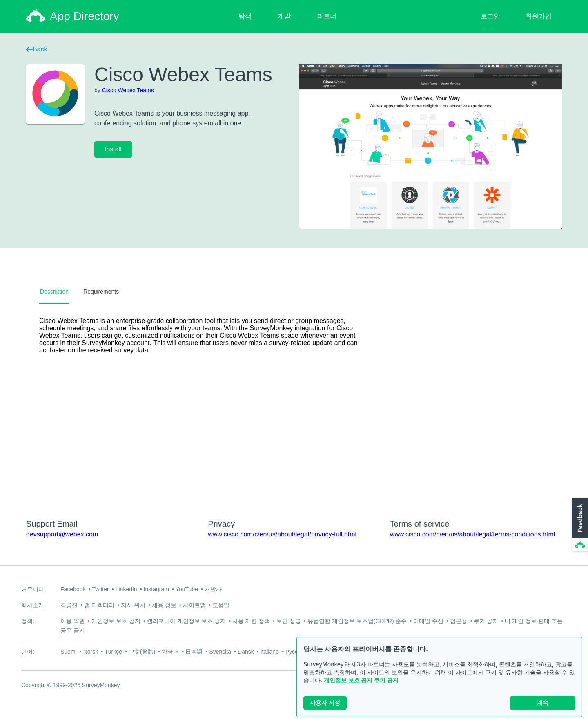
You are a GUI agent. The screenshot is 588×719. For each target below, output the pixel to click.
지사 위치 (133, 605)
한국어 (170, 652)
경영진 (69, 605)
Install (113, 149)
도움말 (221, 605)
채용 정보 (164, 605)
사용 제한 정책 (251, 621)
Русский (296, 652)
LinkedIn (126, 589)
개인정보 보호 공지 (348, 680)
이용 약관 (73, 621)
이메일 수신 (428, 621)
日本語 (194, 652)
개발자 (213, 589)
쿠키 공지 (386, 680)
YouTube (187, 589)
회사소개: (33, 605)
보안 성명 (289, 621)
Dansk (246, 652)
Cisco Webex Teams (128, 90)
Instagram (156, 589)
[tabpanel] (294, 406)
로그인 (490, 16)
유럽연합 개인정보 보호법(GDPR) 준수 (357, 621)
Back (37, 49)
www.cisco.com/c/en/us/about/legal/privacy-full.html (282, 534)
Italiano (270, 652)
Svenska (220, 652)
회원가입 (539, 16)
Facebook (73, 589)
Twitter (100, 589)
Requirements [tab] (101, 292)
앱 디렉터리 (99, 605)
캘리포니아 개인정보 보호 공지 (187, 621)
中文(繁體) (142, 652)
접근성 (459, 621)
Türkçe (113, 652)
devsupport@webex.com (62, 534)
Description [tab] (54, 292)
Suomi (69, 652)
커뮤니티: (33, 589)
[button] (579, 525)
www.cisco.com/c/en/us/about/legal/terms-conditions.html (473, 534)
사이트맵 (194, 605)
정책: (28, 621)
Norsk (91, 652)
